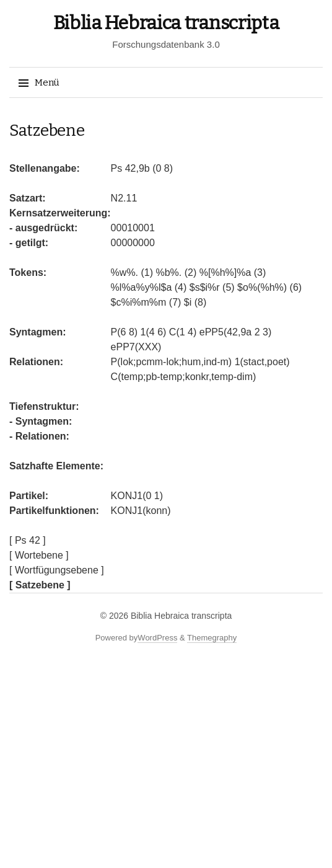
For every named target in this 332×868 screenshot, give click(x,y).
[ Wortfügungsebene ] (57, 570)
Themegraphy (212, 638)
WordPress (157, 638)
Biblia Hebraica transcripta (166, 23)
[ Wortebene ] (39, 555)
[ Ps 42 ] (28, 540)
